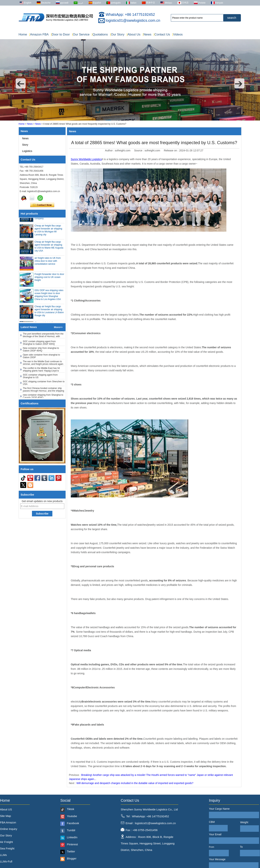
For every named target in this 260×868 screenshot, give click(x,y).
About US (6, 809)
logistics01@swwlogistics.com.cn (133, 20)
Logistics (27, 151)
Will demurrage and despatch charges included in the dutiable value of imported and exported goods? (135, 783)
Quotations (100, 34)
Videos (178, 34)
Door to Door (60, 34)
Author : (110, 150)
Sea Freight (7, 848)
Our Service (81, 34)
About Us (134, 34)
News (147, 34)
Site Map (5, 816)
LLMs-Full (6, 861)
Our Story (117, 34)
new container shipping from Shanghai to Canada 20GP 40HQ (43, 398)
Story (25, 145)
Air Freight (6, 842)
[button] (21, 83)
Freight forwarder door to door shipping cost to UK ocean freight (49, 279)
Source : (139, 150)
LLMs (3, 855)
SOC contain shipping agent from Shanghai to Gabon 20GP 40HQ (39, 344)
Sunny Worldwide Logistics (86, 159)
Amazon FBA (39, 34)
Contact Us (162, 34)
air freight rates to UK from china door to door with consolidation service (48, 262)
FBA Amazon (8, 822)
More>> (58, 327)
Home (23, 34)
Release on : (172, 150)
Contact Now (42, 205)
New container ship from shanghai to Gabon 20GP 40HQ (41, 351)
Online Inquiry (9, 829)
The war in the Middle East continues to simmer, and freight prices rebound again (43, 364)
